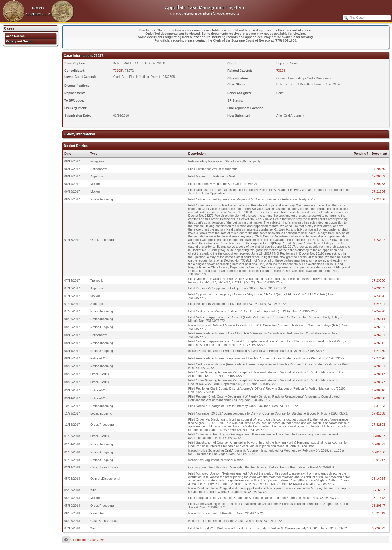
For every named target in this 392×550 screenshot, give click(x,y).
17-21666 (378, 199)
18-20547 (378, 506)
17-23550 (378, 280)
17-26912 (378, 343)
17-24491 (378, 304)
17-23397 (378, 240)
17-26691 (378, 327)
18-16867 (378, 490)
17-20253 (378, 184)
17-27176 (378, 358)
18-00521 (378, 444)
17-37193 (378, 406)
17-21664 (378, 191)
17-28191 (378, 366)
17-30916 (378, 390)
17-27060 (378, 351)
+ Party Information (79, 134)
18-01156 (378, 452)
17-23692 (378, 288)
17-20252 (378, 176)
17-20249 (378, 169)
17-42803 (378, 425)
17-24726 (378, 311)
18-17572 (378, 498)
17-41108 (378, 413)
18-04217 (378, 460)
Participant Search (20, 41)
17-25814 (378, 319)
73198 (118, 71)
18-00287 (378, 436)
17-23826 (378, 296)
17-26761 (378, 335)
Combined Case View (88, 540)
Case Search (15, 36)
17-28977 (378, 382)
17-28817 (378, 374)
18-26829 (378, 528)
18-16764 (378, 479)
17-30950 (378, 398)
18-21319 (378, 513)
